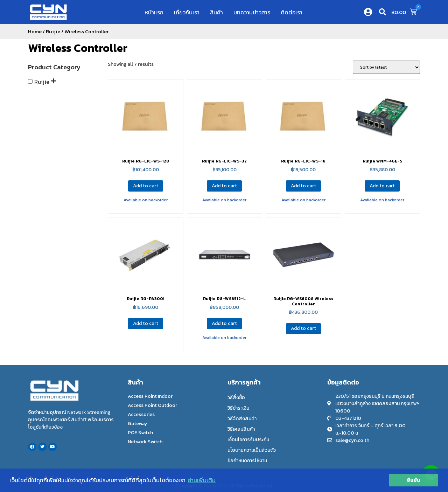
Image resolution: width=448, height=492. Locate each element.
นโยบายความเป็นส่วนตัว (252, 450)
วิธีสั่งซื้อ (236, 398)
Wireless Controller (78, 48)
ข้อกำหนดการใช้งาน (247, 461)
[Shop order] (386, 67)
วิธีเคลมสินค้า (241, 429)
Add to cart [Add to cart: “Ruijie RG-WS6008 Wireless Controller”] (303, 328)
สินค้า (216, 12)
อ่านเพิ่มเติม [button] (202, 480)
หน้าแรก (154, 12)
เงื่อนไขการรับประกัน (248, 440)
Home (35, 32)
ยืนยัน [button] (413, 480)
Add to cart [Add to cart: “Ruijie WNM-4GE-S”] (382, 186)
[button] (383, 12)
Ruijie (53, 32)
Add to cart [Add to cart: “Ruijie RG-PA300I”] (146, 323)
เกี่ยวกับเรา (187, 12)
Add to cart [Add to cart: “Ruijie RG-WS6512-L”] (224, 323)
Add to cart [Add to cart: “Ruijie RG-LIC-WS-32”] (224, 186)
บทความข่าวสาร (252, 12)
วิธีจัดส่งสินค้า (242, 419)
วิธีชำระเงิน (238, 408)
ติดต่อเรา (292, 12)
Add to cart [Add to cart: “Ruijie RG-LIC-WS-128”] (146, 186)
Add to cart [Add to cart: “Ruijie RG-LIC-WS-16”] (303, 186)
